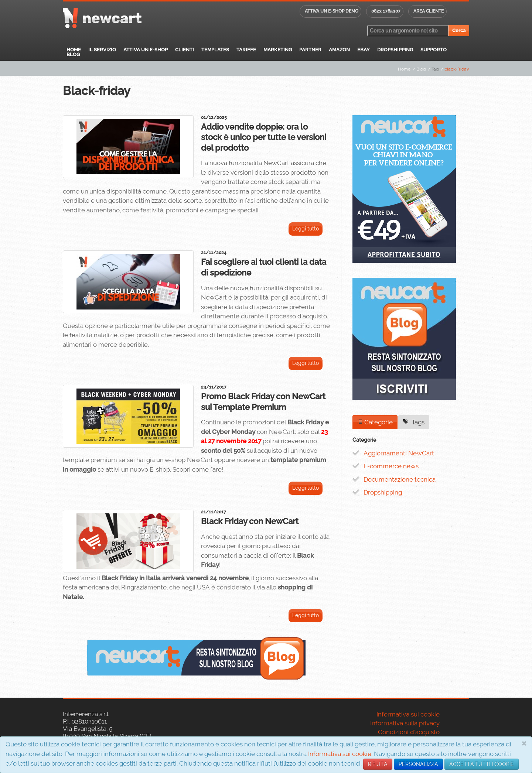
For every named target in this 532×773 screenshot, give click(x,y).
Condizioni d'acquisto (409, 732)
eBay (364, 50)
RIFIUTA (378, 764)
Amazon (339, 50)
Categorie (375, 422)
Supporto (434, 50)
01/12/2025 (214, 117)
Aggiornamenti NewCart (399, 453)
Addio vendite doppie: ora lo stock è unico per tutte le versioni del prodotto (264, 137)
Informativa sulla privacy (405, 723)
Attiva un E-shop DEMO (332, 11)
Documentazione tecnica (400, 479)
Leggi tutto (306, 229)
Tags (414, 422)
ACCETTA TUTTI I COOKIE (482, 764)
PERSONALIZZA (418, 764)
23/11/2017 (214, 387)
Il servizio (102, 50)
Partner (310, 50)
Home (74, 50)
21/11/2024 (214, 253)
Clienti (185, 50)
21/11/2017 (214, 512)
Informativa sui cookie (340, 754)
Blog (73, 54)
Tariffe (246, 50)
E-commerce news (391, 466)
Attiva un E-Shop (146, 50)
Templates (215, 50)
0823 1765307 (386, 11)
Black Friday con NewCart (250, 521)
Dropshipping (395, 50)
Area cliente (429, 11)
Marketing (278, 50)
